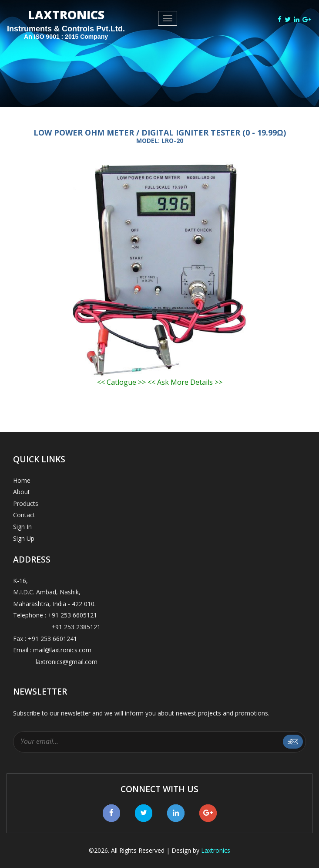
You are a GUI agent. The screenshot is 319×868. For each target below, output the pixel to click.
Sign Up (24, 538)
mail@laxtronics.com (62, 650)
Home (22, 480)
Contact (24, 515)
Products (26, 504)
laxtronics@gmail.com (55, 662)
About (22, 492)
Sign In (22, 527)
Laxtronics (216, 850)
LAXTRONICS (66, 26)
